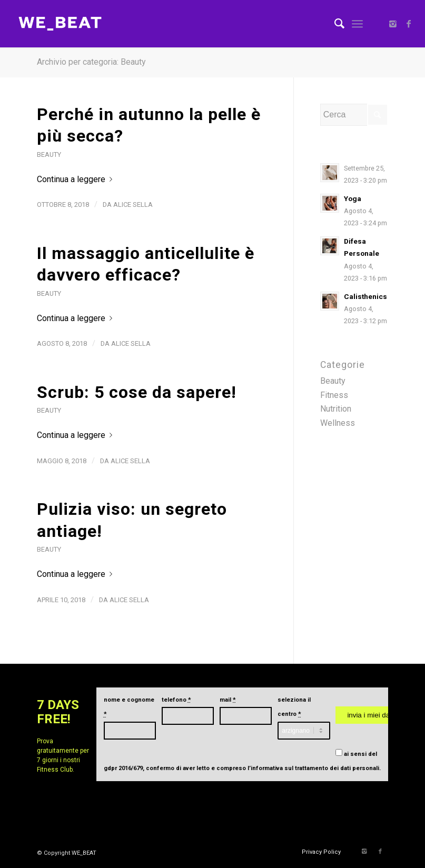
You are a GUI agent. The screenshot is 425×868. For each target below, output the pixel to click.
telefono (176, 700)
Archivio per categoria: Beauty (91, 62)
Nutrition (336, 409)
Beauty (49, 154)
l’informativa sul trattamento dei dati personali (313, 768)
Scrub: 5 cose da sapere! (137, 392)
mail (228, 700)
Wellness (338, 423)
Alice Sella (133, 204)
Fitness (334, 395)
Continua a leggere (77, 179)
